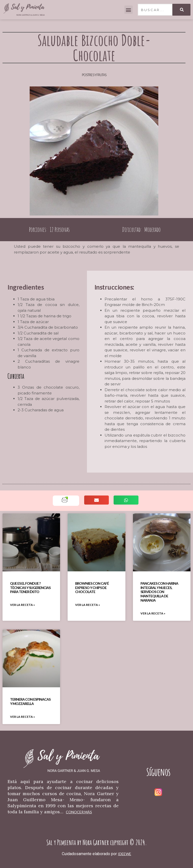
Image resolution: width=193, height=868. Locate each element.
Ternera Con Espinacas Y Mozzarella (30, 701)
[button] (129, 10)
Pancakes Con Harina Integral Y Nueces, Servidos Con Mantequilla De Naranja (159, 592)
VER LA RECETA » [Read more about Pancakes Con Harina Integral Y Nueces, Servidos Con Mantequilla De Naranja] (153, 613)
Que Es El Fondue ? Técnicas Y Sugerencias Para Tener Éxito (30, 588)
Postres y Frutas (94, 75)
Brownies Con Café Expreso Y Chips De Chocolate (92, 588)
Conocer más (79, 812)
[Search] (181, 10)
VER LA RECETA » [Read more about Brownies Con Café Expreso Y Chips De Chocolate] (88, 605)
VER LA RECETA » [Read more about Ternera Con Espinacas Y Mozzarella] (22, 717)
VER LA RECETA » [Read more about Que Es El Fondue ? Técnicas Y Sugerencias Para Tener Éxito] (22, 605)
